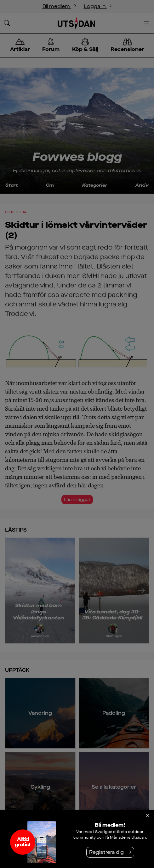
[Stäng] (148, 816)
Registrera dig (106, 852)
